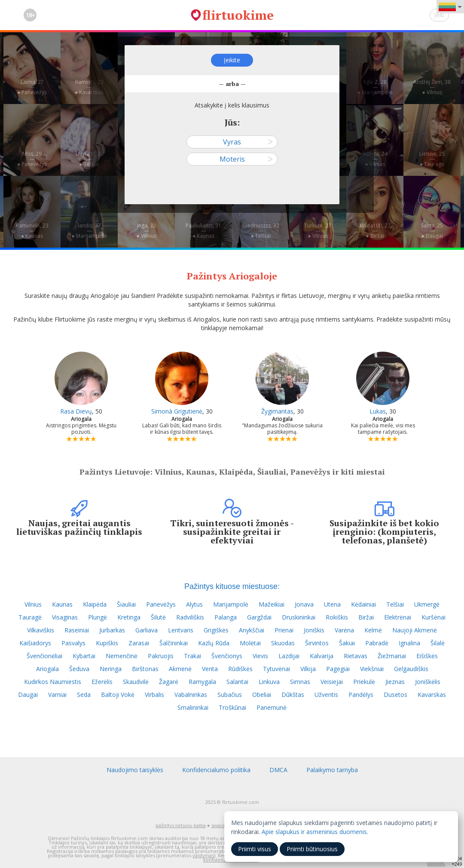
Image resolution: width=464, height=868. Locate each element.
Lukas (378, 411)
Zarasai (139, 643)
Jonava (304, 604)
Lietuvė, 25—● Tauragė (432, 159)
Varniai (57, 695)
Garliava (147, 630)
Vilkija (308, 669)
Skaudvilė (136, 682)
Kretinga (129, 617)
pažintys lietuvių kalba (181, 825)
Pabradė (377, 643)
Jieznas (395, 682)
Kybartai (84, 656)
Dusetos (395, 695)
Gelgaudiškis (411, 669)
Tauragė (30, 617)
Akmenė (180, 669)
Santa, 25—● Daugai (432, 231)
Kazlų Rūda (214, 643)
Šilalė (438, 643)
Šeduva (79, 669)
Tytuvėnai (276, 669)
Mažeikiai (272, 604)
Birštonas (145, 669)
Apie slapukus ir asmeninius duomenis (314, 832)
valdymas (203, 855)
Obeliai (262, 695)
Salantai (237, 682)
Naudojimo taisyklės (135, 770)
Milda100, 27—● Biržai (375, 231)
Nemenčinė (122, 656)
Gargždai (259, 617)
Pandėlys (361, 695)
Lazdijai (289, 656)
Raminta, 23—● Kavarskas (89, 87)
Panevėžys (161, 604)
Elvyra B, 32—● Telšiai (89, 159)
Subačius (230, 695)
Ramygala (202, 682)
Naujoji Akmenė (415, 630)
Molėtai (250, 643)
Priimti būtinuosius (312, 849)
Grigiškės (216, 630)
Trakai (192, 656)
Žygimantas (277, 411)
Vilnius (33, 604)
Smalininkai (193, 707)
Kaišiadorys (35, 643)
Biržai (366, 617)
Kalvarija (322, 656)
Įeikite (232, 60)
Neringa (111, 669)
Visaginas (65, 617)
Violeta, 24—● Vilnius (375, 159)
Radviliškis (190, 617)
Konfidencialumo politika (216, 770)
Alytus (194, 604)
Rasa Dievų (76, 411)
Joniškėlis (428, 682)
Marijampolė (231, 604)
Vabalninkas (191, 695)
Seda (84, 695)
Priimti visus (255, 849)
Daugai (28, 695)
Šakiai (347, 643)
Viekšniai (372, 669)
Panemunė (272, 707)
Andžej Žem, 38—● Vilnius (432, 87)
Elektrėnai (398, 617)
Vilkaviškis (41, 630)
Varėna (344, 630)
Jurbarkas (112, 630)
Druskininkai (299, 617)
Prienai (284, 630)
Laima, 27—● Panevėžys (32, 87)
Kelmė (373, 630)
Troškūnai (232, 707)
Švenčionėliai (44, 656)
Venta (210, 669)
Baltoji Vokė (118, 695)
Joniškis (314, 630)
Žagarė (169, 682)
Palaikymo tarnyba (332, 770)
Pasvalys (73, 643)
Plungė (98, 617)
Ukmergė (427, 604)
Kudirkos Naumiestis (53, 682)
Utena (332, 604)
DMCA (278, 770)
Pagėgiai (338, 669)
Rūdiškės (240, 669)
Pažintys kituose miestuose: (232, 586)
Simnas (300, 682)
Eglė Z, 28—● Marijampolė (375, 87)
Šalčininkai (174, 643)
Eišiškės (427, 656)
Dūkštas (293, 695)
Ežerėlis (102, 682)
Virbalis (154, 695)
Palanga (226, 617)
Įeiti (439, 15)
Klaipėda (95, 604)
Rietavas (356, 656)
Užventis (326, 695)
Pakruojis (161, 656)
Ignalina (409, 643)
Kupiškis (107, 643)
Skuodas (283, 643)
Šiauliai (126, 604)
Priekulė (364, 682)
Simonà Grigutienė (177, 411)
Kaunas (62, 604)
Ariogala (47, 669)
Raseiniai (77, 630)
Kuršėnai (433, 617)
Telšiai (395, 604)
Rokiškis (337, 617)
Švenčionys (227, 656)
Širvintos (317, 643)
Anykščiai (252, 630)
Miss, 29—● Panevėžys (32, 159)
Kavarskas (432, 695)
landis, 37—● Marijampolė (89, 231)
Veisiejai (332, 682)
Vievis (260, 656)
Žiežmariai (392, 656)
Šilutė (158, 617)
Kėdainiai (363, 604)
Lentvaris (181, 630)
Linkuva (269, 682)
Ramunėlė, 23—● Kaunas (32, 231)
